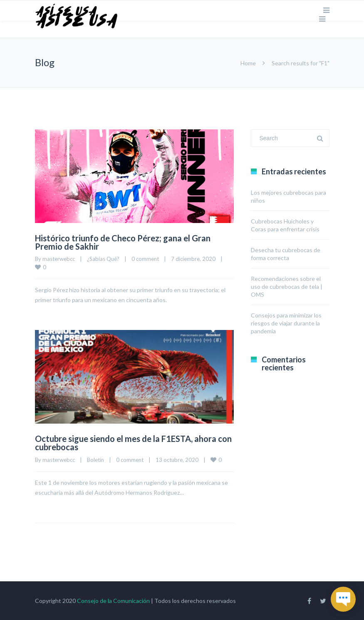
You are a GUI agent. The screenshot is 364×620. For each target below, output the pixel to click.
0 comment (145, 259)
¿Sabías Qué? (103, 259)
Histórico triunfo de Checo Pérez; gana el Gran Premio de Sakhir (123, 242)
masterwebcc (59, 259)
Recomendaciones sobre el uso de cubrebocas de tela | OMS (287, 286)
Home (248, 63)
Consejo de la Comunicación (113, 601)
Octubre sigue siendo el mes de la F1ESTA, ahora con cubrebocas (133, 443)
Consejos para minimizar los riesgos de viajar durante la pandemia (286, 323)
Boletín (95, 460)
